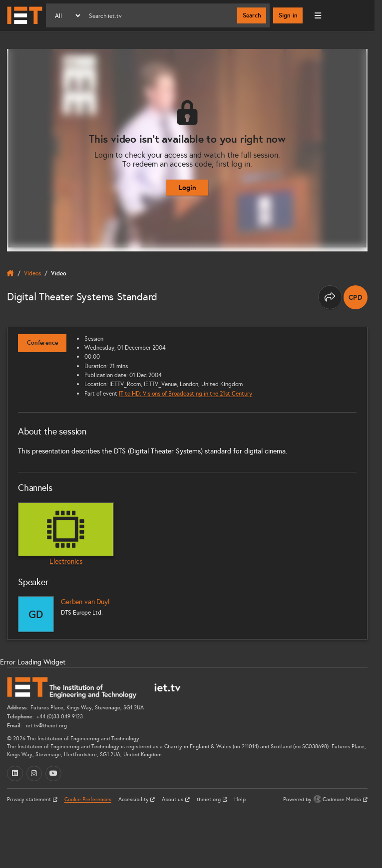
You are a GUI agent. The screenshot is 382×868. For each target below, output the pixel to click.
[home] (10, 273)
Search (252, 15)
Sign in (288, 15)
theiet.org (209, 799)
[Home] (25, 15)
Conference (42, 343)
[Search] (160, 15)
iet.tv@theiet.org (46, 726)
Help (240, 799)
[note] (356, 297)
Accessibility (134, 799)
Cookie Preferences (88, 799)
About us (173, 799)
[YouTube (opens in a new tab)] (53, 774)
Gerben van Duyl (85, 602)
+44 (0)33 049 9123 (60, 717)
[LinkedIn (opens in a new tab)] (15, 774)
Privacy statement (30, 799)
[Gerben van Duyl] (36, 614)
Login (188, 188)
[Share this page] (330, 297)
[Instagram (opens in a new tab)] (34, 774)
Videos (32, 273)
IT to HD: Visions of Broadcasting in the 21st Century (186, 393)
